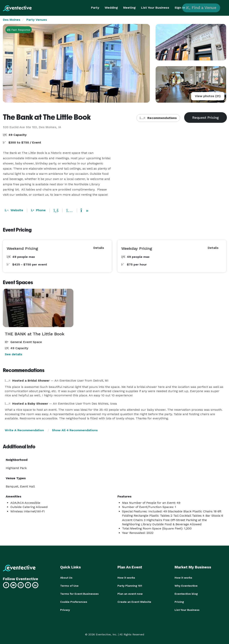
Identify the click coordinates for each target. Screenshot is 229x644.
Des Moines (12, 20)
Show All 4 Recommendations (75, 430)
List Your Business (155, 8)
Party (95, 8)
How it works (126, 578)
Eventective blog (186, 594)
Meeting (129, 8)
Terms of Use (69, 586)
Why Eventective (186, 586)
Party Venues (37, 20)
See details (14, 354)
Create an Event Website (134, 602)
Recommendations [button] (158, 118)
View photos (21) (208, 96)
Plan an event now (130, 594)
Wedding (111, 8)
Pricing (179, 602)
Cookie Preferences (74, 602)
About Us (66, 578)
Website (14, 210)
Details (99, 248)
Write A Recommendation (24, 430)
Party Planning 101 (130, 586)
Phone (38, 210)
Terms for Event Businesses (79, 594)
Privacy (65, 610)
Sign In (180, 8)
